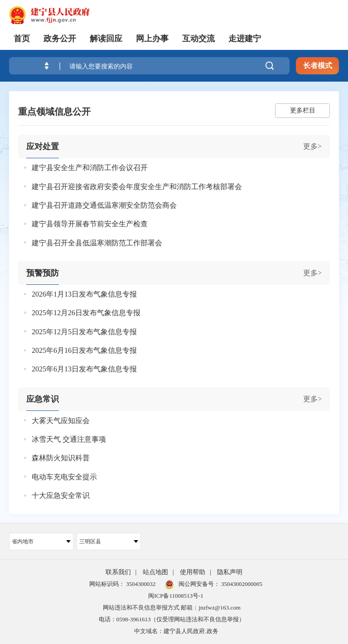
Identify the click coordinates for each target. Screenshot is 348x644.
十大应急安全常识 (61, 495)
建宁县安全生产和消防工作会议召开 (90, 168)
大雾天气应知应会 (61, 421)
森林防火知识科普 (61, 458)
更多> (312, 146)
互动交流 (198, 39)
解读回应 (106, 39)
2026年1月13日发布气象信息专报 (84, 294)
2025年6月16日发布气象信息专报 (84, 350)
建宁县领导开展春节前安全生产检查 (90, 224)
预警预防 (43, 273)
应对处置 (43, 146)
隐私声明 (230, 572)
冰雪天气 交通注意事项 (69, 439)
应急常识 (43, 399)
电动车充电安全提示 (64, 477)
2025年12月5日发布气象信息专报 (84, 332)
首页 (22, 39)
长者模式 (318, 66)
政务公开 (60, 39)
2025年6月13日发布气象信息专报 (84, 369)
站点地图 (155, 572)
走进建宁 (245, 39)
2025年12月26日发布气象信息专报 (86, 313)
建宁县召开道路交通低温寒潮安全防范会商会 (104, 205)
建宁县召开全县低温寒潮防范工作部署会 (97, 243)
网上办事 (152, 39)
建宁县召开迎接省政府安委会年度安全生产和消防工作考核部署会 (137, 187)
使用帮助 (193, 572)
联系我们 (118, 572)
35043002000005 (241, 584)
